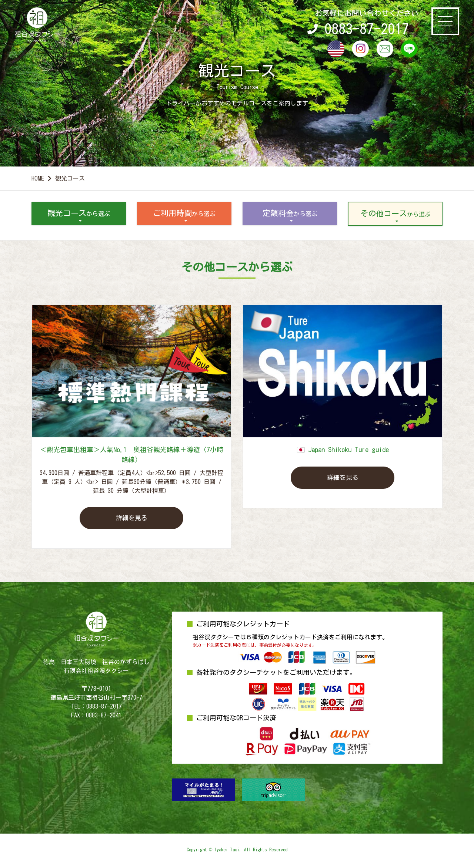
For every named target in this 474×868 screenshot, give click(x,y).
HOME (38, 178)
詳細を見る (131, 518)
